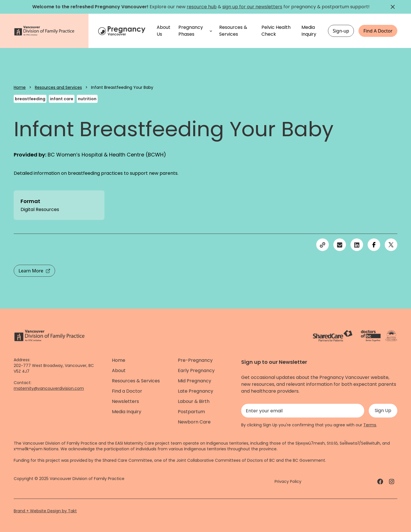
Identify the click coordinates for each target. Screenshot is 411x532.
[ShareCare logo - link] (333, 336)
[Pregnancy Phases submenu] (211, 31)
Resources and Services (58, 87)
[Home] (123, 31)
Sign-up (341, 31)
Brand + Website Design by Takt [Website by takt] (45, 511)
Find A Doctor (378, 31)
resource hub (202, 7)
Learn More (34, 271)
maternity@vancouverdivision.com (49, 388)
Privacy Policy (288, 481)
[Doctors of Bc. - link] (371, 336)
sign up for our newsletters (252, 7)
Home (20, 87)
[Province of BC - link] (391, 336)
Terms (370, 425)
